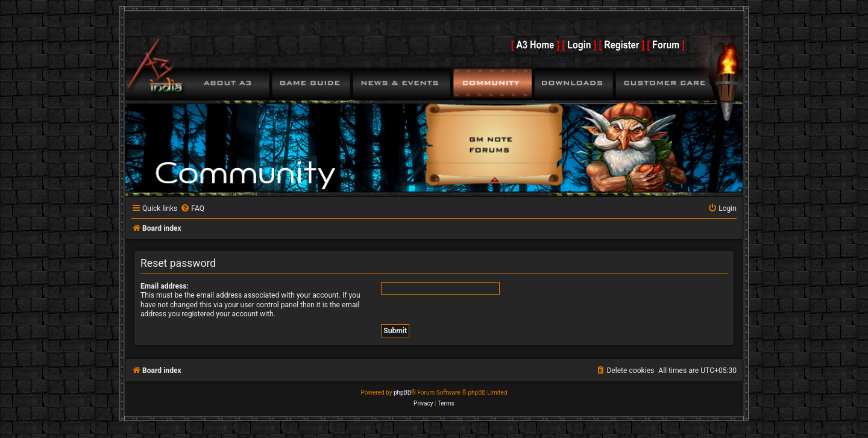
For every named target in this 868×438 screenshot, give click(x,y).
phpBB (402, 393)
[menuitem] (192, 209)
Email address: (165, 286)
